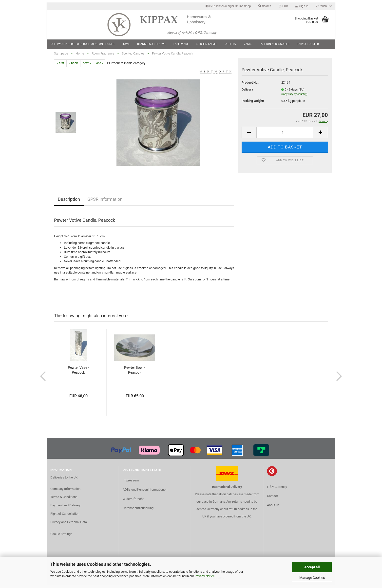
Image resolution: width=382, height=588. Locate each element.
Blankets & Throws (151, 44)
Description (69, 202)
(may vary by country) (294, 97)
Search (265, 6)
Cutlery (231, 44)
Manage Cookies (312, 578)
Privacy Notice (205, 576)
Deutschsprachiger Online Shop (228, 6)
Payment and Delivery (65, 508)
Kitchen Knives (207, 44)
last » (99, 66)
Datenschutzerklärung (138, 511)
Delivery (247, 92)
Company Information (65, 492)
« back (73, 66)
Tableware (181, 44)
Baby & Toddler (308, 44)
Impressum (131, 484)
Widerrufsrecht (133, 502)
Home (126, 44)
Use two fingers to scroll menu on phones (83, 44)
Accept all (312, 567)
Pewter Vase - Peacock (78, 373)
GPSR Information (105, 202)
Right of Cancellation (65, 517)
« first (60, 66)
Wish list (324, 6)
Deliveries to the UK (64, 480)
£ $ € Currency (277, 490)
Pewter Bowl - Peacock (135, 373)
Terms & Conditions (64, 500)
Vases (248, 44)
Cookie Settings (61, 537)
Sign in (302, 6)
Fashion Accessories (275, 44)
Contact (272, 499)
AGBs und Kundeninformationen (145, 493)
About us (273, 508)
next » (87, 66)
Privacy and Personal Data (69, 525)
